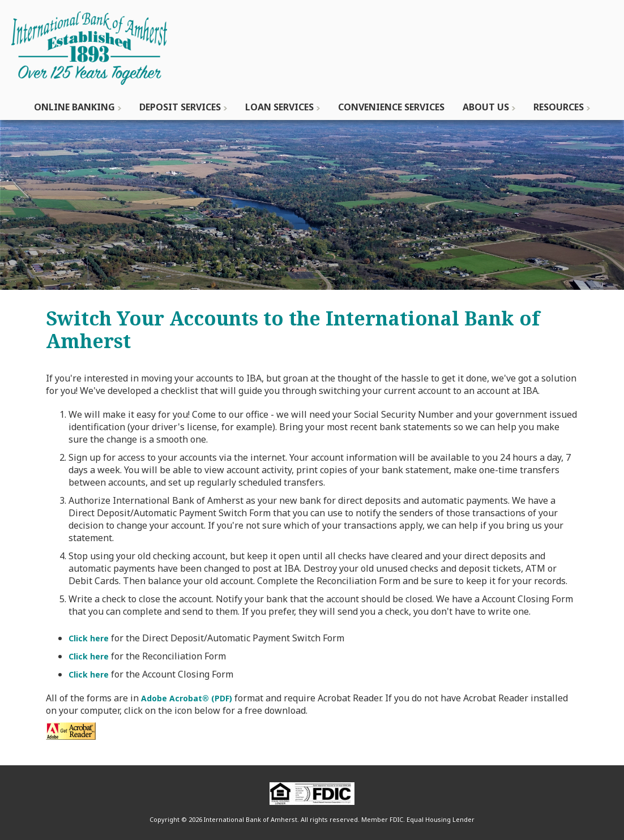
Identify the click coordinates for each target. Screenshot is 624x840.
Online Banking (74, 107)
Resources (559, 107)
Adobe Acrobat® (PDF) (187, 698)
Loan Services (279, 107)
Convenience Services (391, 107)
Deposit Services (180, 107)
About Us (486, 107)
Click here (89, 638)
